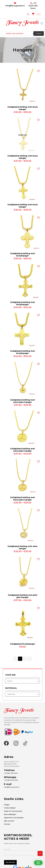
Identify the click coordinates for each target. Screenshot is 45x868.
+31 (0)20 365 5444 (33, 6)
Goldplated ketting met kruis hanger (23, 108)
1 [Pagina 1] (15, 659)
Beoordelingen (10, 814)
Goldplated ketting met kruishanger (22, 255)
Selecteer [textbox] (11, 694)
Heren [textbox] (10, 681)
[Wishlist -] (33, 16)
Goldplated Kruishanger (23, 644)
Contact (7, 824)
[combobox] (23, 681)
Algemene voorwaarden (14, 818)
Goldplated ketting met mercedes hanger (22, 401)
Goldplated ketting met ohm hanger (22, 547)
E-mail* (22, 852)
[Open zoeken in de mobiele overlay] (22, 34)
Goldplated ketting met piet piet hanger (23, 596)
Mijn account (9, 821)
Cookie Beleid (10, 808)
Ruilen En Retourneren (13, 811)
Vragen (7, 805)
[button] (38, 71)
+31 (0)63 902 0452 (11, 780)
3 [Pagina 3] (25, 659)
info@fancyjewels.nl (15, 6)
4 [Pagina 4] (30, 659)
